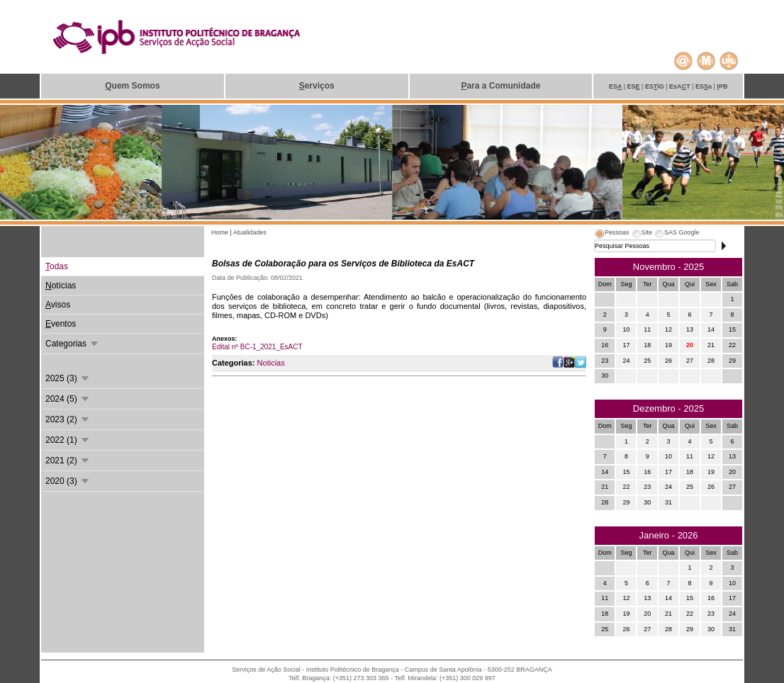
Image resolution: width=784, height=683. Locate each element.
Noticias (271, 363)
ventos (61, 324)
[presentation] (612, 235)
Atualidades (250, 232)
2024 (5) (68, 399)
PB (722, 86)
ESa (705, 86)
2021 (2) (68, 461)
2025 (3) (68, 378)
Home (221, 232)
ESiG (655, 86)
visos (58, 305)
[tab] (612, 235)
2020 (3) (68, 481)
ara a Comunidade (500, 86)
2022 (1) (68, 440)
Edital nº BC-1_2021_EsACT (257, 347)
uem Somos (132, 86)
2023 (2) (68, 419)
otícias (61, 286)
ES (616, 86)
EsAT (681, 86)
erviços (317, 86)
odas (57, 266)
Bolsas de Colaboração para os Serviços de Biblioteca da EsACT (343, 264)
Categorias (73, 344)
